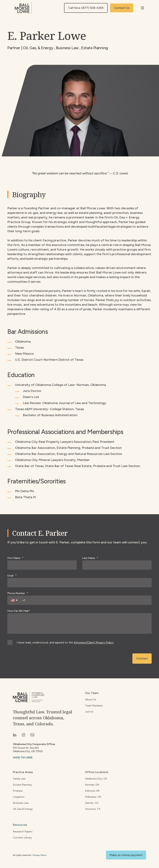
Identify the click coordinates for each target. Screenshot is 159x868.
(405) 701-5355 (23, 758)
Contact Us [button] (122, 8)
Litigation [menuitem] (19, 797)
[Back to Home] (23, 8)
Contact (142, 658)
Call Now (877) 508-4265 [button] (86, 8)
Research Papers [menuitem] (23, 832)
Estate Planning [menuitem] (22, 785)
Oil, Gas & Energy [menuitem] (23, 809)
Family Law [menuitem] (19, 779)
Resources (20, 825)
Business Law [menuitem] (21, 803)
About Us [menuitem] (91, 700)
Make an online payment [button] (126, 855)
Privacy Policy (40, 855)
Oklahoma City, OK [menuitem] (96, 779)
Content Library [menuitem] (22, 838)
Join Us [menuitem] (89, 712)
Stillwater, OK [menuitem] (93, 797)
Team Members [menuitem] (94, 706)
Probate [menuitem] (18, 791)
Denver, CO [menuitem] (92, 803)
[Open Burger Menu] (142, 8)
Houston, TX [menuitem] (93, 809)
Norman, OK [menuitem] (92, 785)
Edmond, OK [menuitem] (92, 791)
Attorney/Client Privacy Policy (94, 642)
